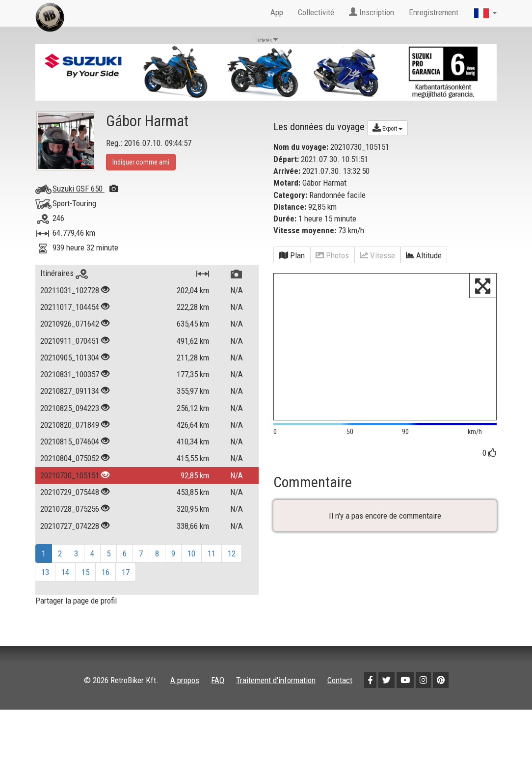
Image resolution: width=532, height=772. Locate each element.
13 (45, 572)
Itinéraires (64, 273)
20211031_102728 (70, 290)
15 (85, 572)
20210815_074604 (70, 441)
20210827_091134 (70, 391)
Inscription (372, 12)
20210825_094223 (70, 408)
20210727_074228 (70, 526)
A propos (185, 680)
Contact (340, 680)
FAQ (218, 680)
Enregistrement (434, 12)
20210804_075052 (70, 458)
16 (106, 572)
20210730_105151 (70, 475)
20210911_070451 (70, 341)
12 (232, 553)
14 (65, 572)
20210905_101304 (70, 358)
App (277, 12)
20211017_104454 (70, 307)
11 (212, 553)
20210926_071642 (70, 324)
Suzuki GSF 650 (85, 189)
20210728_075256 (70, 509)
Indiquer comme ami (141, 162)
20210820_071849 (70, 425)
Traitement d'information (276, 680)
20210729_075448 (70, 492)
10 (191, 553)
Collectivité (316, 12)
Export (387, 128)
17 (126, 572)
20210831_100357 (70, 374)
